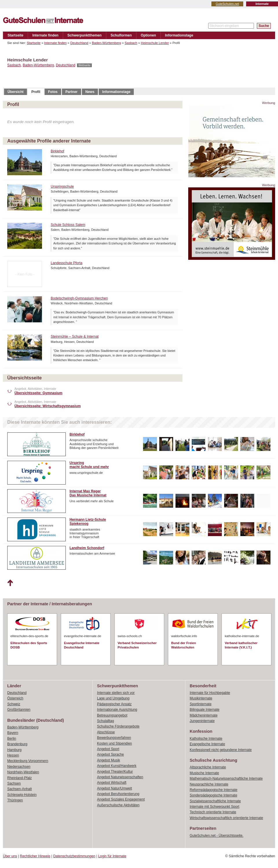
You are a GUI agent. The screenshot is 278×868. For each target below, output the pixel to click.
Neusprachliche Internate (209, 784)
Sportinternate (201, 704)
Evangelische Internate (207, 744)
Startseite (15, 35)
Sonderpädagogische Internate (213, 795)
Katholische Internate (206, 739)
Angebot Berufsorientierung (118, 794)
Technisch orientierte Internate (213, 812)
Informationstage (179, 35)
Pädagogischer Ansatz (114, 704)
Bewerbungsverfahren (114, 738)
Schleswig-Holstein (22, 795)
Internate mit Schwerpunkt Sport (214, 807)
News (90, 92)
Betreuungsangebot (112, 715)
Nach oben (10, 583)
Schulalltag (106, 721)
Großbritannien (19, 710)
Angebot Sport (108, 749)
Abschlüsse (106, 732)
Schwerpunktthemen (85, 35)
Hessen (13, 755)
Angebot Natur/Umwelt (115, 788)
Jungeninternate (202, 721)
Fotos (53, 92)
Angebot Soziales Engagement (121, 799)
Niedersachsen (19, 767)
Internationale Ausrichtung (117, 710)
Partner (72, 92)
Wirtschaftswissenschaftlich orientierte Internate (226, 818)
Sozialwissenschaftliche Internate (215, 801)
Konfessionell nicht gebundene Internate (221, 750)
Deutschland (79, 43)
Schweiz (14, 704)
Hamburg (14, 750)
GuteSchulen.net (227, 4)
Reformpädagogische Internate (214, 790)
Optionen (148, 35)
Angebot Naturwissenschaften (120, 777)
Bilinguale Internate (205, 710)
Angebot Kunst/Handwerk (117, 766)
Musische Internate (204, 773)
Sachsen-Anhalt (20, 789)
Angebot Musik (108, 760)
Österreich (15, 698)
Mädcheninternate (204, 715)
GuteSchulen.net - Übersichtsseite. (216, 836)
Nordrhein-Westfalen (23, 772)
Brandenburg (17, 744)
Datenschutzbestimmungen (74, 856)
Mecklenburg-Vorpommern (28, 761)
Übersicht (15, 92)
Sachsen (14, 783)
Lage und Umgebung (113, 698)
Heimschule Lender (155, 43)
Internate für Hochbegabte (210, 693)
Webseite (84, 65)
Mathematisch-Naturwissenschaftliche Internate (226, 779)
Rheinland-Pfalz (20, 778)
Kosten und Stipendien (115, 743)
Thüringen (15, 800)
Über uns (10, 856)
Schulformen (121, 35)
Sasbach (131, 43)
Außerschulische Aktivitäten (118, 805)
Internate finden (45, 35)
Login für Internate (112, 856)
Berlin (12, 739)
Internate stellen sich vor (116, 693)
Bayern (13, 733)
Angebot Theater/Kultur (115, 772)
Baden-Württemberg (106, 43)
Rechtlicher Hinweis (35, 856)
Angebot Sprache (110, 754)
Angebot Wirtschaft (112, 783)
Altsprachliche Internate (208, 767)
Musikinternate (201, 698)
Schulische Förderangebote (118, 726)
